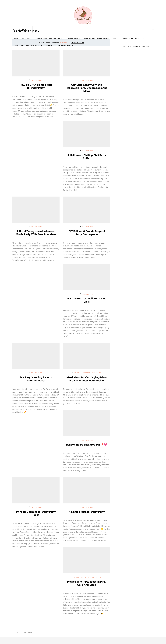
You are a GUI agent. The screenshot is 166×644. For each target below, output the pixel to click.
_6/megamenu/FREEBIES (65, 46)
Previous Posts (25, 632)
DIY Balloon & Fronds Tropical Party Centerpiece (87, 233)
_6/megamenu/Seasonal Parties (96, 38)
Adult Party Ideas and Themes (87, 373)
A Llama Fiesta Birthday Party (87, 512)
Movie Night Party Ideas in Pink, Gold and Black (87, 583)
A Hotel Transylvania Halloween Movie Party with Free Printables (36, 233)
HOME (16, 38)
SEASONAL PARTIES (73, 38)
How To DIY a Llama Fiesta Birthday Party (36, 86)
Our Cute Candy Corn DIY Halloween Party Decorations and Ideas (87, 88)
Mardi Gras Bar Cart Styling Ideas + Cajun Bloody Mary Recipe (87, 379)
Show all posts (78, 43)
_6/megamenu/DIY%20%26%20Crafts (28, 46)
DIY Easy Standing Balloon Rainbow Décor (36, 379)
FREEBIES (49, 46)
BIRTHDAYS (26, 38)
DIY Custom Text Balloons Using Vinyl (87, 300)
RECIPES (116, 38)
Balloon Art (37, 80)
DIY (144, 38)
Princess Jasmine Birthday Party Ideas (36, 513)
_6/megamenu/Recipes (131, 38)
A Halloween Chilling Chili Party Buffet (87, 157)
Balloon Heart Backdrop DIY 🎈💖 (87, 445)
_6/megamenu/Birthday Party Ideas (48, 38)
